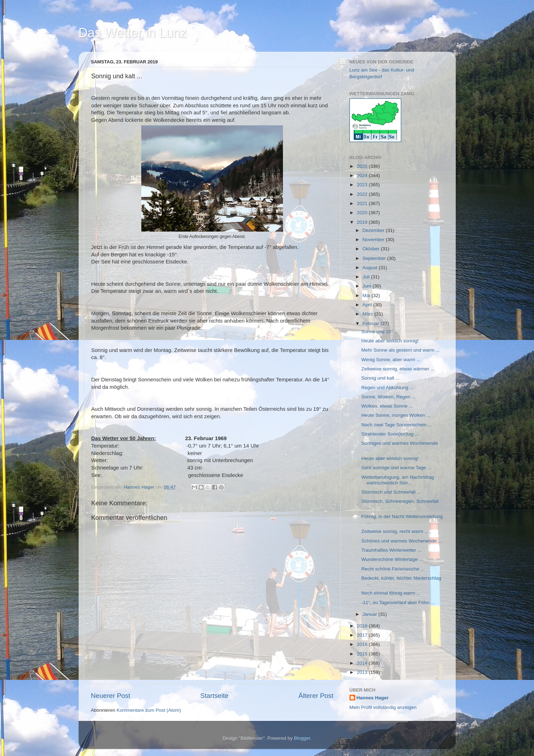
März (369, 314)
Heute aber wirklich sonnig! (390, 341)
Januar (371, 614)
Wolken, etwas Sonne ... (387, 406)
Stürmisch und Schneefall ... (391, 492)
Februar (372, 323)
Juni (368, 286)
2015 (363, 654)
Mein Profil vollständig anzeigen (383, 707)
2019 (363, 222)
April (368, 305)
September (375, 258)
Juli (367, 277)
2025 (363, 166)
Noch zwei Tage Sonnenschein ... (396, 425)
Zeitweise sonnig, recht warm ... (395, 531)
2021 (363, 203)
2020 (363, 213)
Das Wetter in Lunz (133, 33)
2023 (363, 185)
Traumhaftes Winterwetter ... (391, 550)
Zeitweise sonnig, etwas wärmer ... (398, 369)
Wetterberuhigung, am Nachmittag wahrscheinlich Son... (397, 480)
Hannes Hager (373, 698)
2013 (363, 672)
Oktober (372, 249)
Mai (367, 295)
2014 (363, 663)
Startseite (214, 696)
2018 (363, 626)
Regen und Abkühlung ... (387, 388)
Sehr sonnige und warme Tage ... (396, 468)
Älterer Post (316, 696)
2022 (363, 194)
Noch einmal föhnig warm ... (391, 593)
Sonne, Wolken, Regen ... (388, 397)
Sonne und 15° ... (380, 332)
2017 (363, 635)
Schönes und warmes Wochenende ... (402, 541)
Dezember (374, 230)
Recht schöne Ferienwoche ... (393, 569)
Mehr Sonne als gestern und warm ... (400, 350)
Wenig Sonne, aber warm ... (391, 360)
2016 (363, 644)
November (374, 240)
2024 (363, 175)
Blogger (302, 738)
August (371, 268)
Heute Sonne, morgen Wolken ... (396, 415)
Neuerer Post (111, 696)
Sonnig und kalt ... (380, 378)
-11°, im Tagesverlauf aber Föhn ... (398, 602)
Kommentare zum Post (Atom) (149, 710)
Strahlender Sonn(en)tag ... (390, 434)
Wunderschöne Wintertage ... (392, 559)
